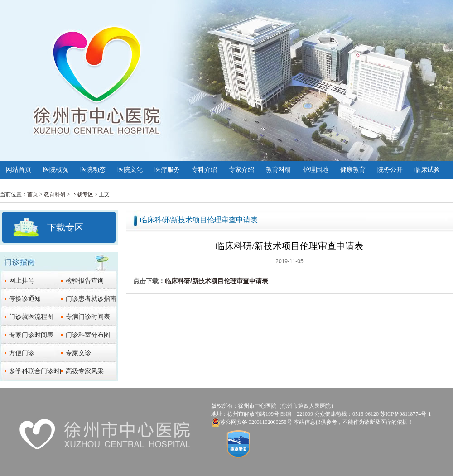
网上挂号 (22, 281)
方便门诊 (22, 353)
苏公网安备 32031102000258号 (256, 422)
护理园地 (316, 170)
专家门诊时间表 (31, 335)
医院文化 (130, 170)
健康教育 (353, 170)
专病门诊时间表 (88, 317)
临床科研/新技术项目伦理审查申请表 (217, 281)
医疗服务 (167, 170)
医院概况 (56, 170)
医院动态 (93, 170)
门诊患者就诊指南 (91, 299)
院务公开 (390, 170)
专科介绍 (204, 170)
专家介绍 (241, 170)
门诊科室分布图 (88, 335)
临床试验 (427, 170)
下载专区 (82, 194)
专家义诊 (78, 353)
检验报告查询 (85, 281)
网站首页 (19, 170)
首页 (33, 194)
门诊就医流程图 (31, 317)
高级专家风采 (85, 371)
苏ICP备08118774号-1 (405, 414)
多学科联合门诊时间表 (41, 371)
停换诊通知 (25, 299)
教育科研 (279, 170)
